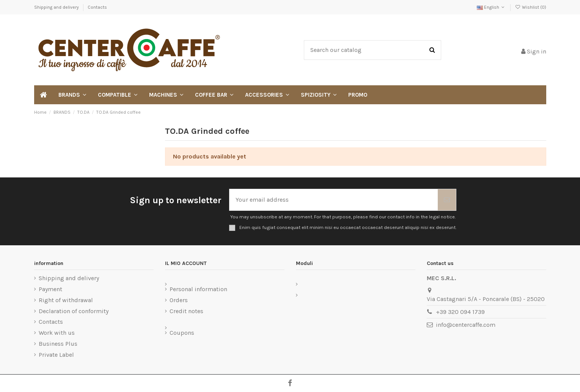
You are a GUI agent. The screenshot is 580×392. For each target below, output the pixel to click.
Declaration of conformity (74, 311)
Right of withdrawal (66, 300)
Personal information (198, 289)
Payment (50, 289)
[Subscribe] (447, 200)
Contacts (97, 7)
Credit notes (186, 311)
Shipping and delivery (57, 7)
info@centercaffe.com (466, 325)
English (491, 7)
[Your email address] (334, 200)
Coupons (182, 333)
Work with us (57, 333)
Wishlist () (530, 7)
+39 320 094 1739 (460, 312)
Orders (179, 300)
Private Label (56, 355)
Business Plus (58, 344)
